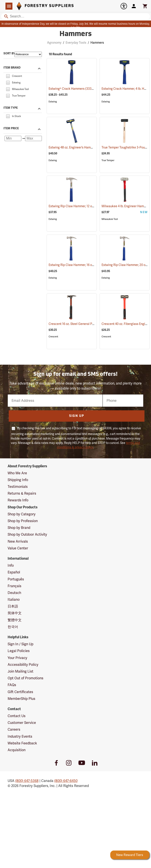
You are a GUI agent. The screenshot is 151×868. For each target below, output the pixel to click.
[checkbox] (8, 76)
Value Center (18, 548)
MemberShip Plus (21, 699)
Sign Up (77, 416)
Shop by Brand (19, 528)
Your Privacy (17, 658)
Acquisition (17, 750)
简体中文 (15, 613)
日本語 (13, 606)
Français (14, 586)
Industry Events (20, 736)
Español (14, 572)
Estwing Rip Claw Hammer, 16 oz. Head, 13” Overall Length (94, 265)
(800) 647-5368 (27, 781)
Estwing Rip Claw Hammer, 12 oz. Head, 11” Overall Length (94, 206)
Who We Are (17, 473)
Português (16, 579)
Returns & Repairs (22, 493)
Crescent (53, 337)
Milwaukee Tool (110, 219)
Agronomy (54, 43)
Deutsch (14, 593)
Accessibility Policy (23, 665)
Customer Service (22, 723)
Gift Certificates (20, 692)
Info (11, 565)
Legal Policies (19, 651)
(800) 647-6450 (66, 781)
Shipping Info (18, 480)
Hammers (97, 43)
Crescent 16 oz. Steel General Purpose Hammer (87, 324)
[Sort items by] (28, 54)
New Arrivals (18, 541)
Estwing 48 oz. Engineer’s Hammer (78, 147)
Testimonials (18, 487)
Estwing (53, 102)
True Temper (108, 160)
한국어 (13, 627)
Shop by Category (22, 514)
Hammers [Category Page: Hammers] (76, 34)
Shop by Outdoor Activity (27, 534)
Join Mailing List (20, 671)
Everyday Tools (76, 43)
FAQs (12, 685)
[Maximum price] (33, 138)
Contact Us (17, 716)
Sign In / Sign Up (20, 644)
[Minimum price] (13, 138)
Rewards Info (18, 500)
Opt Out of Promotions (25, 678)
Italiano (14, 600)
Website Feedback (22, 743)
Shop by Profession (23, 521)
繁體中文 (15, 620)
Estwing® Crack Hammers (72, 89)
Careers (14, 729)
